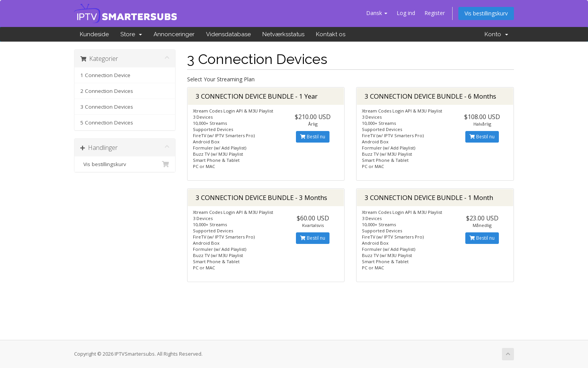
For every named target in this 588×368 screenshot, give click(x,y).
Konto (496, 34)
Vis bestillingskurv (486, 13)
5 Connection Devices (107, 123)
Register (435, 13)
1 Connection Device (105, 75)
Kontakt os (331, 34)
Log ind (406, 13)
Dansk (377, 13)
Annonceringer (174, 34)
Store (131, 34)
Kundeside (94, 34)
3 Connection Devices (107, 107)
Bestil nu (313, 137)
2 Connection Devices (107, 91)
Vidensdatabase (228, 34)
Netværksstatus (283, 34)
